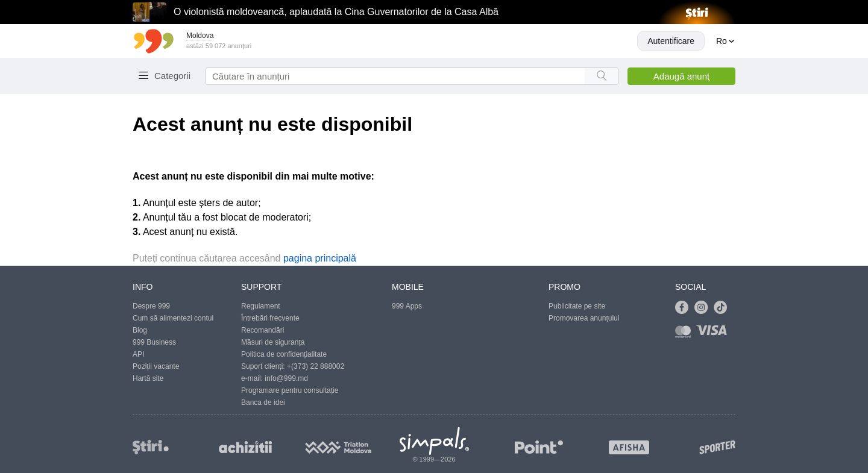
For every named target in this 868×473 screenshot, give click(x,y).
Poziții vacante (156, 366)
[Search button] (601, 76)
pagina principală (320, 258)
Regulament (261, 306)
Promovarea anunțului (584, 318)
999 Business (154, 342)
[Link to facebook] (685, 308)
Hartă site (148, 378)
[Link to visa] (714, 334)
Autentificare (671, 41)
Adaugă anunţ (681, 76)
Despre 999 (151, 306)
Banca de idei (263, 403)
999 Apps (407, 306)
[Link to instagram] (704, 308)
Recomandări (263, 330)
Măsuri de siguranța (273, 342)
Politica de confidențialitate (284, 354)
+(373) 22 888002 (316, 366)
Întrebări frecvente (270, 318)
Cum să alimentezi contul (173, 318)
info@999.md (286, 378)
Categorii (172, 76)
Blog (140, 330)
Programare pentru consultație (290, 390)
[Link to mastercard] (685, 334)
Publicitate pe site (577, 306)
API (138, 354)
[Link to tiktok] (723, 308)
